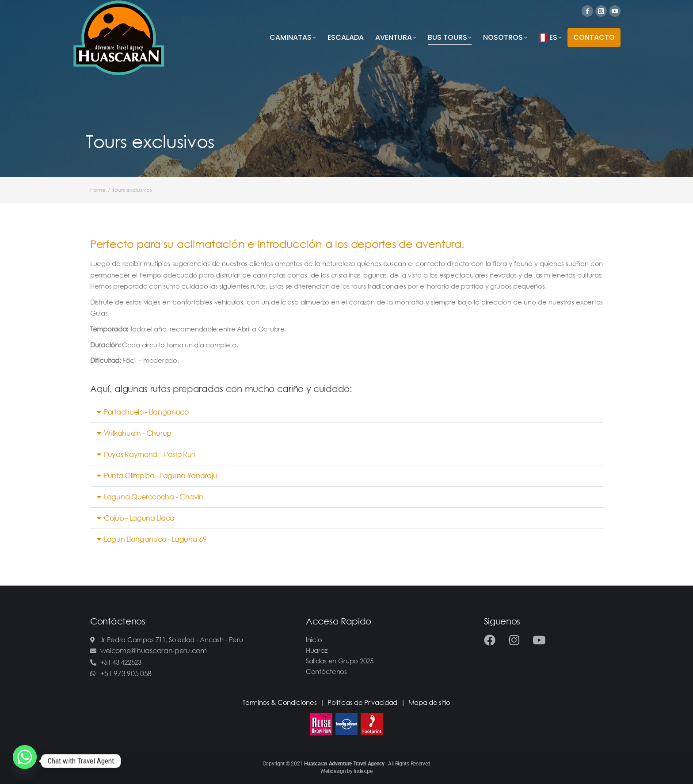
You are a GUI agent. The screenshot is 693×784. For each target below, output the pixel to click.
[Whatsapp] (25, 761)
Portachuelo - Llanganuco (146, 412)
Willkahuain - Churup (138, 433)
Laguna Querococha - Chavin (154, 497)
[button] (346, 412)
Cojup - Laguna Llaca (139, 518)
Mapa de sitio (429, 702)
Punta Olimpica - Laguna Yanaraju (160, 476)
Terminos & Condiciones (280, 702)
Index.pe (363, 771)
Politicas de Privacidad (362, 702)
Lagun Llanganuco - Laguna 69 (155, 539)
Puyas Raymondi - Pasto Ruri (149, 454)
